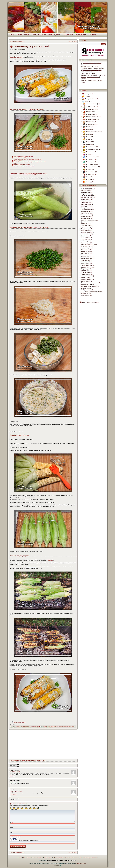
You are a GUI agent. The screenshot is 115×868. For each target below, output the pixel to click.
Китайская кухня (85, 241)
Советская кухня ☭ (86, 267)
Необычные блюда (89, 157)
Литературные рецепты (91, 149)
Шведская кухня (85, 288)
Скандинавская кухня (87, 265)
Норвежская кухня (86, 251)
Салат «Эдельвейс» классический (90, 77)
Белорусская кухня (86, 208)
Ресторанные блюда (90, 167)
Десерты (87, 139)
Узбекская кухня (85, 272)
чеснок (49, 728)
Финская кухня (85, 278)
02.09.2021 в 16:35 (15, 782)
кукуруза (70, 726)
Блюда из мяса (88, 109)
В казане (87, 127)
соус (41, 728)
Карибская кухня (85, 239)
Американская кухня (86, 197)
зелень (66, 726)
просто (33, 728)
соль (39, 728)
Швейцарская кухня (86, 290)
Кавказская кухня (86, 234)
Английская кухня (86, 199)
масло (14, 728)
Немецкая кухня (85, 250)
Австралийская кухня (87, 192)
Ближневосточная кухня (87, 210)
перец (23, 728)
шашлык (52, 728)
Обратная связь (81, 35)
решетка (36, 728)
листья (73, 726)
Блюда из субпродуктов (91, 117)
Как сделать (93, 35)
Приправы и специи (90, 164)
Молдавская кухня (86, 248)
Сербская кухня (85, 264)
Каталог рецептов (23, 35)
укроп (46, 728)
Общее (85, 96)
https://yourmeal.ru (81, 863)
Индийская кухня (85, 227)
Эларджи (84, 79)
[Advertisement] (24, 745)
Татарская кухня (85, 269)
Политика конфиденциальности (89, 858)
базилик (46, 726)
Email (12, 828)
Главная (12, 35)
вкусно (49, 726)
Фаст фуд (87, 182)
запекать (55, 726)
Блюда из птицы (89, 112)
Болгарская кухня (86, 211)
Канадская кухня (85, 238)
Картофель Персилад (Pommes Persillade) (93, 68)
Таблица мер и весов (39, 35)
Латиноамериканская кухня (88, 244)
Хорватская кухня (86, 281)
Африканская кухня (86, 204)
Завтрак (86, 142)
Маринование (88, 152)
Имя (11, 823)
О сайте (68, 858)
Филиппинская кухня (86, 276)
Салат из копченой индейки (89, 73)
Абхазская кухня (85, 190)
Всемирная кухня (86, 189)
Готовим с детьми (54, 35)
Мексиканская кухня (86, 246)
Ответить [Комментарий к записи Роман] (12, 776)
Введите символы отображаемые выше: (29, 840)
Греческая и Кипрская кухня (88, 220)
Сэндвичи (87, 179)
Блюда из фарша (89, 119)
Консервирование (89, 147)
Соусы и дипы (36, 726)
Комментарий (14, 810)
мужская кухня (19, 728)
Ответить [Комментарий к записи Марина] (12, 785)
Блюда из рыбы (88, 114)
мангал (11, 728)
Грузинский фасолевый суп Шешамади (92, 63)
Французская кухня (86, 279)
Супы (86, 177)
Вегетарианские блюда (90, 132)
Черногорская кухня (86, 285)
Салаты (86, 169)
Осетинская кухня (86, 253)
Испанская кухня (85, 231)
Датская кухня (85, 224)
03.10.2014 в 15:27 (15, 772)
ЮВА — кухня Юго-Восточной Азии (90, 292)
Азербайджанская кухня (87, 196)
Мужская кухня (68, 35)
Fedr (60, 866)
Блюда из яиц (88, 122)
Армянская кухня (85, 203)
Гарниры (87, 137)
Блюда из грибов (89, 107)
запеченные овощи (61, 726)
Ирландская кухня (86, 229)
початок (30, 728)
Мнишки (83, 65)
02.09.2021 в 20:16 (17, 791)
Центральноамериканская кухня (90, 283)
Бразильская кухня (86, 213)
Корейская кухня (85, 243)
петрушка (26, 728)
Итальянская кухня (86, 232)
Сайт (11, 832)
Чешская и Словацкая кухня (88, 286)
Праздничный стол (88, 99)
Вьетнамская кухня (86, 217)
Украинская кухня (86, 274)
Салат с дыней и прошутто (17, 41)
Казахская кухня (85, 236)
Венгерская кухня (86, 215)
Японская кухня (85, 295)
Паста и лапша (88, 159)
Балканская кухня (86, 206)
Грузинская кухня (86, 222)
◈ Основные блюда (19, 726)
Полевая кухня (88, 162)
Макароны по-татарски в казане (90, 66)
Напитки (86, 154)
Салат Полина (73, 41)
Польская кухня (85, 255)
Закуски (86, 144)
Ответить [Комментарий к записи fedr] (14, 794)
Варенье (87, 129)
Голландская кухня (86, 218)
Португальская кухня (87, 257)
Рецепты (31, 726)
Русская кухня (85, 262)
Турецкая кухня (85, 271)
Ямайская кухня (85, 293)
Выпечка (87, 134)
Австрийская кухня (86, 194)
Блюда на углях (26, 726)
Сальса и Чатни (88, 172)
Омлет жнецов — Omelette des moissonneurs (93, 75)
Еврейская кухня (85, 225)
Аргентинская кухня (86, 201)
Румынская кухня (86, 260)
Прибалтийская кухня (87, 258)
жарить (52, 726)
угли (43, 728)
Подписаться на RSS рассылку (90, 302)
